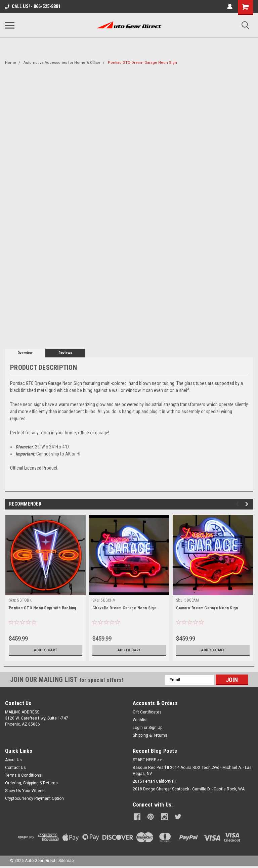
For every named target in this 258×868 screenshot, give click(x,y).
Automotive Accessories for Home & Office (62, 63)
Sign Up (155, 728)
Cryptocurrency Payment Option (34, 798)
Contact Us (15, 768)
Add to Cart (46, 650)
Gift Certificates (147, 712)
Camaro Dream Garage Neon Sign (207, 608)
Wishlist (140, 720)
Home (11, 63)
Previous (238, 504)
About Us (13, 760)
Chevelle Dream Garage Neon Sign (124, 608)
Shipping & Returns (150, 735)
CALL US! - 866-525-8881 (33, 6)
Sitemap (66, 859)
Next (248, 504)
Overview (25, 353)
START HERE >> (147, 760)
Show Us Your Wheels (25, 791)
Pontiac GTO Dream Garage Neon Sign (142, 63)
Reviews (65, 353)
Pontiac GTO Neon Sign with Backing (43, 608)
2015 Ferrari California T (155, 781)
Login (138, 728)
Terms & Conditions (23, 775)
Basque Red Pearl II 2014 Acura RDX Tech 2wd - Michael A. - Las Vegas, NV (192, 771)
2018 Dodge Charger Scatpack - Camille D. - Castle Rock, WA (189, 789)
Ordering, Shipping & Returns (31, 783)
